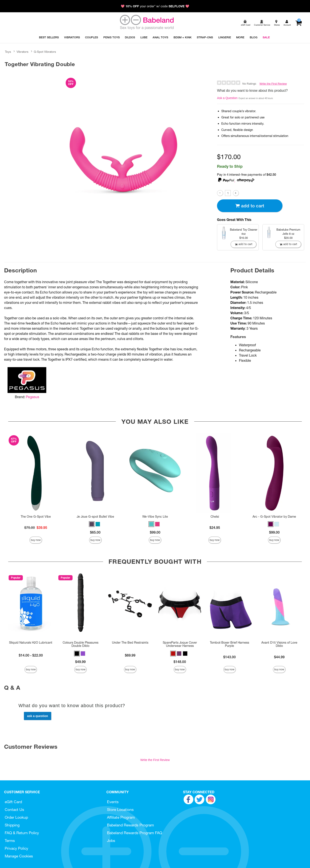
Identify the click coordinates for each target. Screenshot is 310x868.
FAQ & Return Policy (22, 833)
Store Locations (120, 810)
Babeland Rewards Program (130, 825)
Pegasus (33, 397)
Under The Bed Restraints (130, 643)
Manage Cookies (19, 856)
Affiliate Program (121, 817)
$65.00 (95, 532)
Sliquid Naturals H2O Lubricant (31, 643)
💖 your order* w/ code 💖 (155, 6)
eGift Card (13, 802)
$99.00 (155, 532)
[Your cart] (298, 23)
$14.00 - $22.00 (31, 655)
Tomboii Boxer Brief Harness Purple (229, 644)
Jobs (111, 841)
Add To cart (250, 206)
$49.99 (80, 662)
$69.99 (130, 655)
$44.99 (279, 657)
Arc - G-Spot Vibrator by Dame (274, 517)
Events (113, 802)
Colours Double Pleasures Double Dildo (81, 644)
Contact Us (14, 810)
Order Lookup (16, 817)
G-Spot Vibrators (45, 52)
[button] (92, 524)
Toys (8, 52)
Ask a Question (227, 98)
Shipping (12, 825)
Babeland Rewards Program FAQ (135, 833)
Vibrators (22, 52)
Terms (10, 841)
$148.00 (180, 662)
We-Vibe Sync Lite (155, 517)
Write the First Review (273, 84)
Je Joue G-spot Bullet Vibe (95, 517)
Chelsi (215, 517)
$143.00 (229, 657)
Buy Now (36, 540)
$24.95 (215, 528)
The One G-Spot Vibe (36, 517)
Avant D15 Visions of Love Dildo (279, 644)
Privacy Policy (16, 848)
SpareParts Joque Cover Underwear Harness (180, 644)
